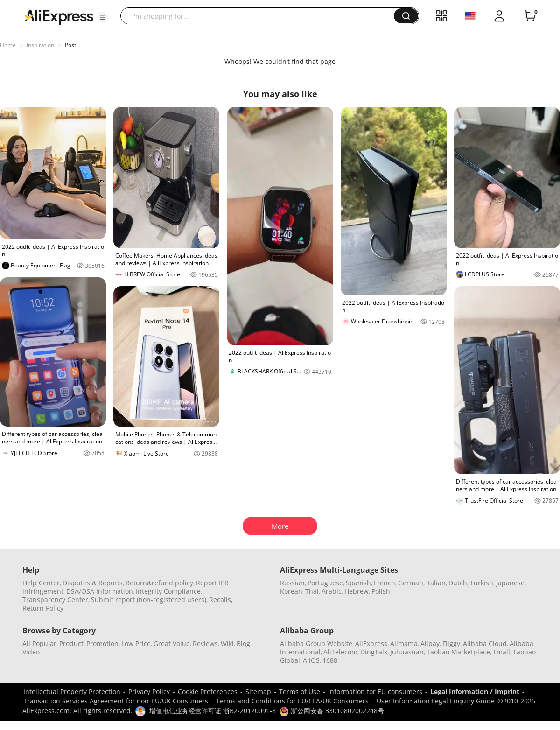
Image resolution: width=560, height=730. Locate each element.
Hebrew (357, 591)
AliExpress (371, 643)
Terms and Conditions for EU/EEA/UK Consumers (292, 701)
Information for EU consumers (375, 691)
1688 (330, 660)
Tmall (501, 652)
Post (70, 45)
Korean (291, 591)
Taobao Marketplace (458, 652)
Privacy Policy (149, 691)
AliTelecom (340, 652)
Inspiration (40, 45)
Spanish (358, 583)
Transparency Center (55, 600)
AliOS (311, 660)
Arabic (332, 591)
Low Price (136, 643)
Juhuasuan (407, 652)
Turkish (482, 583)
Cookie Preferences (208, 691)
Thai (312, 591)
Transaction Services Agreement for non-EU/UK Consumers (116, 701)
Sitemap (258, 691)
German (411, 583)
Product (71, 643)
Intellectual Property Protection (72, 691)
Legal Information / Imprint (475, 691)
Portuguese (325, 583)
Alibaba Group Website (316, 643)
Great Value (172, 643)
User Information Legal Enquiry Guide (436, 701)
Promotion (102, 643)
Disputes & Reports (93, 583)
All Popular (39, 643)
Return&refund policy (159, 583)
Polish (381, 591)
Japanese (510, 583)
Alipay (430, 643)
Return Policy (43, 608)
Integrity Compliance (168, 591)
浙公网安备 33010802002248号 (332, 711)
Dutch (458, 583)
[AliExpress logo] (59, 16)
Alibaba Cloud (485, 643)
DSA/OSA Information (100, 591)
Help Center (41, 583)
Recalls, (221, 600)
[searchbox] (261, 16)
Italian (436, 583)
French (385, 583)
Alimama (404, 643)
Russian (292, 583)
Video (31, 652)
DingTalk (374, 652)
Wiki (227, 643)
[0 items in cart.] (530, 16)
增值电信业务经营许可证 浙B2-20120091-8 (213, 711)
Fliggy (451, 643)
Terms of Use (300, 691)
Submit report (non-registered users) (149, 600)
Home (8, 45)
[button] (103, 17)
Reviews (205, 643)
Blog (243, 643)
